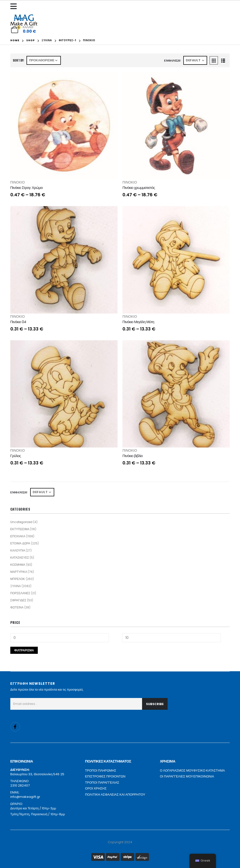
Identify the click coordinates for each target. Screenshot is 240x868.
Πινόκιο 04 (18, 322)
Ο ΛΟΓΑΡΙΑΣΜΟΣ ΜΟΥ (176, 770)
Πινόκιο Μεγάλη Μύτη (138, 322)
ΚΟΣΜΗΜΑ (18, 565)
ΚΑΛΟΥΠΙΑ (18, 550)
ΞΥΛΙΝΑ (16, 586)
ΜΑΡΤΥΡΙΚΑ (19, 572)
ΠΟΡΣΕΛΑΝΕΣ (20, 593)
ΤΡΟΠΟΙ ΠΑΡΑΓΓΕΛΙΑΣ (102, 783)
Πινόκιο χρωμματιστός (139, 188)
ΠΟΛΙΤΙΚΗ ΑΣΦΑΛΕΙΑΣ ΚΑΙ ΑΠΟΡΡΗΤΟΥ (115, 795)
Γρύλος (16, 456)
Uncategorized (21, 522)
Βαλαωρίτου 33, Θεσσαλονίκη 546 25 (37, 774)
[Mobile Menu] (15, 6)
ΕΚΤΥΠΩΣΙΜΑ (20, 529)
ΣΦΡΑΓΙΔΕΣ (18, 600)
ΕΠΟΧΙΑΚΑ (18, 536)
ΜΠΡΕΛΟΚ (18, 579)
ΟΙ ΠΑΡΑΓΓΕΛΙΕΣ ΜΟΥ (176, 776)
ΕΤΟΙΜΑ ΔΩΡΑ (20, 543)
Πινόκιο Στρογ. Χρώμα (27, 188)
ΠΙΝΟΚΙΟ (18, 182)
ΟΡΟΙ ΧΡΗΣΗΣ (96, 788)
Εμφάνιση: (173, 60)
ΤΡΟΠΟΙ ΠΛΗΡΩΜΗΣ (101, 770)
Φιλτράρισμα (24, 650)
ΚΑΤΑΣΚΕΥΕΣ (20, 558)
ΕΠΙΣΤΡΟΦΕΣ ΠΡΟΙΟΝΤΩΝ (105, 776)
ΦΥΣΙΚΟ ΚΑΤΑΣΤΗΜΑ (209, 770)
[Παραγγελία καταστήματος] (44, 60)
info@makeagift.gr (25, 797)
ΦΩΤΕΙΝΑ (17, 607)
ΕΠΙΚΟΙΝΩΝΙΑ (204, 776)
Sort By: (19, 60)
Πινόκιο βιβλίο (133, 456)
